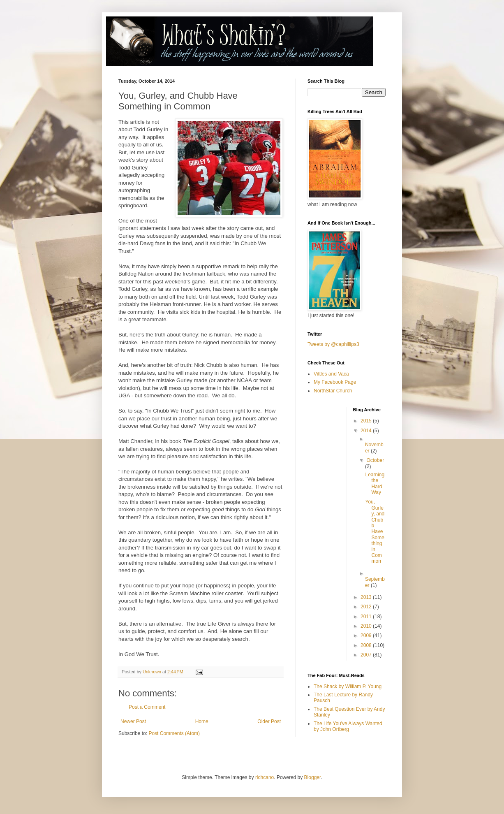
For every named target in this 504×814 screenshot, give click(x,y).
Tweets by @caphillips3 (333, 344)
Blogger (313, 777)
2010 (367, 626)
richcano (265, 777)
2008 (367, 645)
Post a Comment (147, 707)
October (375, 460)
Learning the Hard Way (375, 484)
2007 (367, 655)
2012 (367, 607)
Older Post (269, 721)
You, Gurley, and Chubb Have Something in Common (375, 531)
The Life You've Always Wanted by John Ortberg (348, 726)
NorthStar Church (333, 391)
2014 (367, 431)
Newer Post (133, 721)
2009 (367, 635)
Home (202, 721)
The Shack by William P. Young (348, 686)
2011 (367, 617)
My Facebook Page (335, 382)
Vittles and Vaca (331, 374)
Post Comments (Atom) (174, 733)
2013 (367, 597)
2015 (367, 421)
